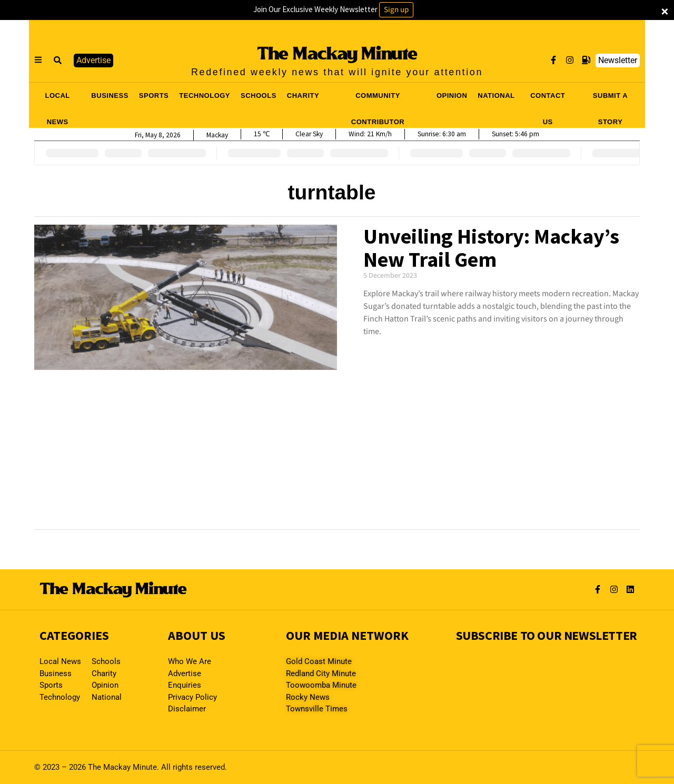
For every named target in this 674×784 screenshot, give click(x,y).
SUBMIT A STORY (610, 99)
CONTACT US (548, 99)
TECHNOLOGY (205, 96)
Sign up (396, 10)
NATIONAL (496, 96)
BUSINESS (110, 96)
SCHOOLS (259, 96)
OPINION (452, 96)
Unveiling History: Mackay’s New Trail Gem (491, 248)
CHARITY (303, 96)
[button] (58, 61)
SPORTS (154, 96)
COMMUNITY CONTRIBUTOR (378, 99)
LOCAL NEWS (58, 99)
